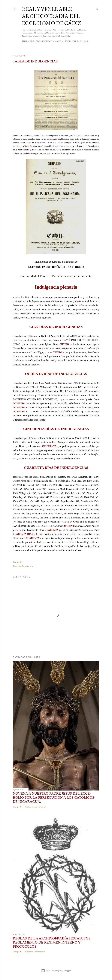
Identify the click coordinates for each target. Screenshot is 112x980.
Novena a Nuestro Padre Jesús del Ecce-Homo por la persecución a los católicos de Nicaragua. (54, 797)
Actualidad (64, 41)
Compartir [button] (18, 562)
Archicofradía (45, 41)
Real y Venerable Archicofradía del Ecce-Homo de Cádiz (52, 16)
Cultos (77, 41)
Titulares (28, 41)
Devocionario (28, 566)
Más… (86, 41)
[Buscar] (97, 8)
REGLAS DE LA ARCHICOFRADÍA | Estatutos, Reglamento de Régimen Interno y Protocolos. (52, 942)
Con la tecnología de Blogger (56, 971)
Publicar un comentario (35, 807)
